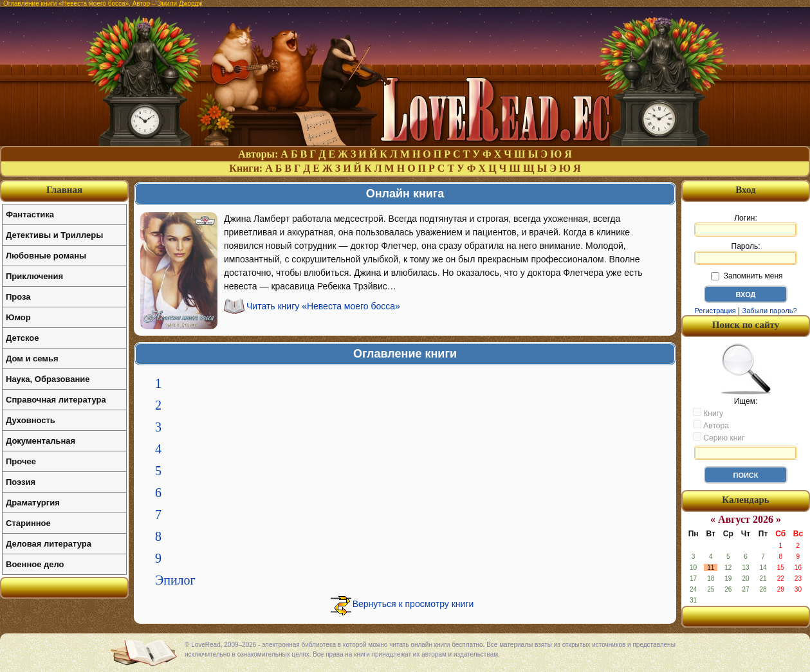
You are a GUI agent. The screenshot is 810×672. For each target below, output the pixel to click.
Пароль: (746, 253)
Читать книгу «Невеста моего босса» (323, 306)
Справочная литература (56, 400)
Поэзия (21, 482)
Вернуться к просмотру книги (413, 604)
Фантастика (30, 214)
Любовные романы (46, 256)
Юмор (18, 317)
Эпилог (175, 580)
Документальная (41, 441)
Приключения (34, 276)
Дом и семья (32, 359)
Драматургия (33, 503)
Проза (18, 297)
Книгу (708, 413)
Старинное (28, 523)
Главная (64, 190)
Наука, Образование (48, 379)
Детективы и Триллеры (54, 235)
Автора (711, 425)
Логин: (746, 225)
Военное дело (35, 564)
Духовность (31, 420)
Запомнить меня (747, 276)
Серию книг (719, 437)
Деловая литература (49, 544)
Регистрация (715, 311)
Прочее (21, 461)
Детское (22, 338)
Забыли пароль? (770, 311)
